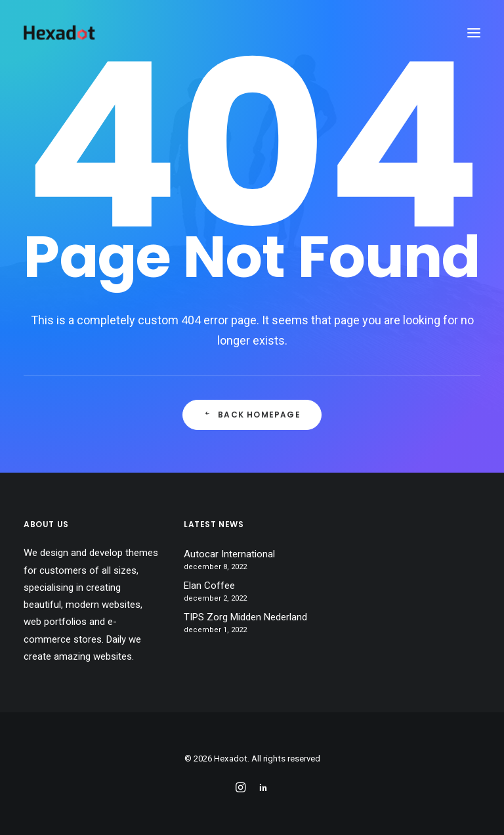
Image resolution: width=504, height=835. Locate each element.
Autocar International (229, 554)
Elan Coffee (209, 586)
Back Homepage (252, 415)
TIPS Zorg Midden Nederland (245, 617)
